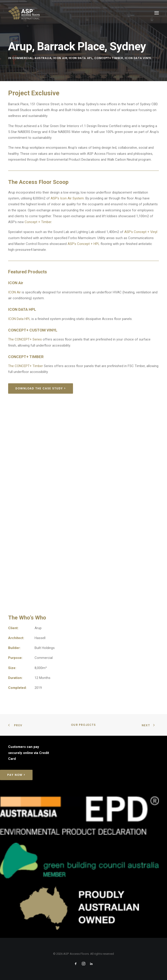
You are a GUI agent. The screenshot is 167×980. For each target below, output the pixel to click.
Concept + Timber (38, 222)
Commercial (23, 58)
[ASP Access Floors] (44, 13)
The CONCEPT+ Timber (26, 366)
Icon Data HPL (81, 58)
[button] (157, 13)
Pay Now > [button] (16, 775)
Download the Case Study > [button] (41, 388)
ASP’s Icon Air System (67, 198)
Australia (43, 58)
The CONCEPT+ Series (25, 339)
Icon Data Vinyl (138, 58)
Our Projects (83, 725)
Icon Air (60, 58)
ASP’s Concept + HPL (84, 244)
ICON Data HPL (19, 319)
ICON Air (14, 292)
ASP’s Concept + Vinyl (141, 232)
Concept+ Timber (109, 58)
